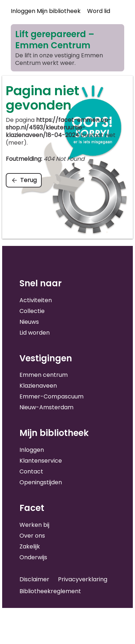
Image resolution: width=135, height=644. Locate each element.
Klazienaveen (38, 386)
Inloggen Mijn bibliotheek (46, 11)
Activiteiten (36, 300)
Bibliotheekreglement (50, 591)
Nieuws (29, 322)
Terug (28, 180)
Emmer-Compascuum (51, 396)
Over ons (32, 536)
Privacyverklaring (83, 579)
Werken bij (34, 525)
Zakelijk (30, 546)
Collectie (32, 311)
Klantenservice (41, 461)
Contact (31, 471)
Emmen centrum (44, 375)
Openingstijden (41, 482)
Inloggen (32, 450)
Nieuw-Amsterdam (46, 407)
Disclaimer (34, 579)
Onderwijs (33, 557)
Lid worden (35, 333)
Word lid (99, 11)
